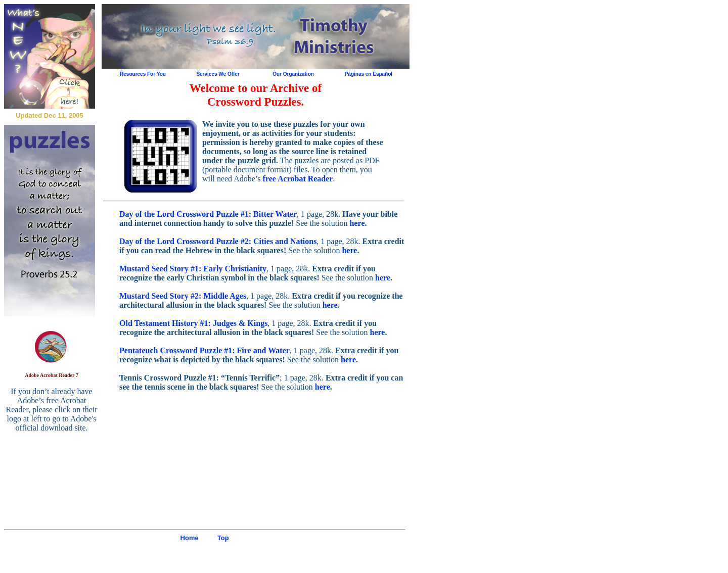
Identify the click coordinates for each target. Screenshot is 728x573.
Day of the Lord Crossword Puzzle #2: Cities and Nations (218, 241)
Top (223, 538)
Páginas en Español (369, 74)
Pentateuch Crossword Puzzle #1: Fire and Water (204, 350)
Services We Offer (218, 74)
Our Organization (293, 74)
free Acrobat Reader (298, 179)
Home (190, 538)
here (357, 223)
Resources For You (143, 74)
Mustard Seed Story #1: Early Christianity (193, 269)
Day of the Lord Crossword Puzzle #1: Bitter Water (208, 214)
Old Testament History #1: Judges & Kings (193, 323)
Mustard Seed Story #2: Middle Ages (183, 296)
